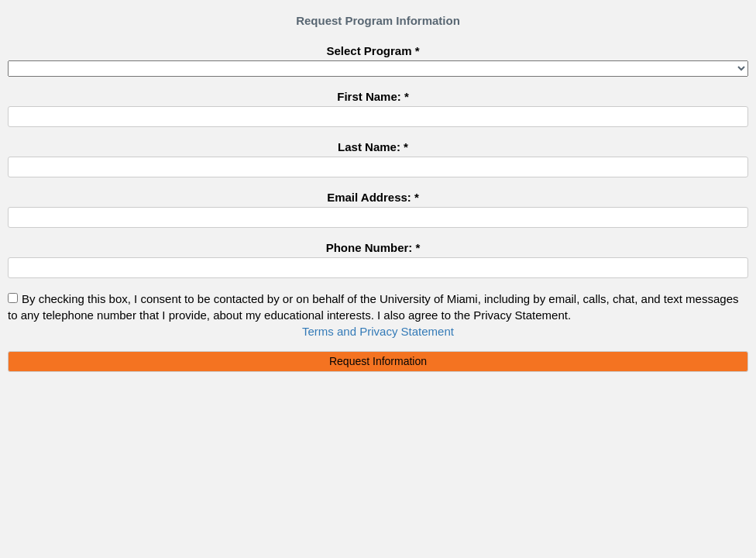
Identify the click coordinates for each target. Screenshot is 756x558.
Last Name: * (373, 146)
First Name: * (373, 96)
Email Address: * (373, 197)
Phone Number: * (373, 247)
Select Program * (373, 50)
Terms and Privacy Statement (378, 331)
